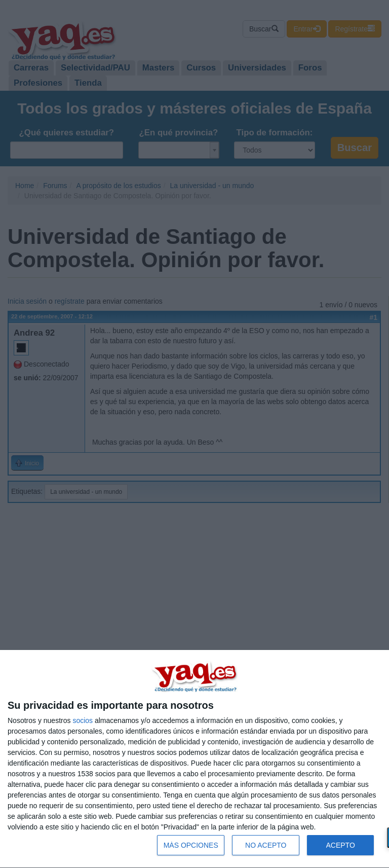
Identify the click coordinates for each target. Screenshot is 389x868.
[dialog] (194, 759)
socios (83, 720)
